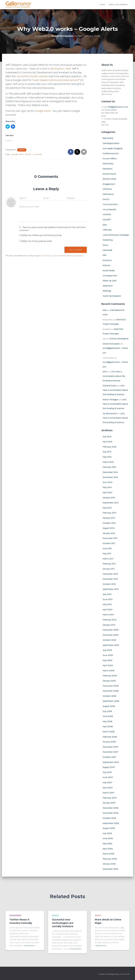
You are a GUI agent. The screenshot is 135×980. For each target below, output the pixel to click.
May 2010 (107, 604)
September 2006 (111, 823)
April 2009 (108, 665)
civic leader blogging (113, 148)
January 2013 (109, 518)
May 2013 (107, 508)
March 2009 (109, 671)
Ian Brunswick (110, 414)
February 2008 (110, 737)
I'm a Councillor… (111, 204)
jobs (105, 225)
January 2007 (109, 803)
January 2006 (109, 864)
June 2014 (108, 482)
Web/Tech (108, 286)
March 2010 (108, 615)
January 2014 (109, 498)
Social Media (109, 271)
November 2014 (110, 477)
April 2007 (108, 788)
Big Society (108, 138)
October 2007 (109, 757)
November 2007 (111, 752)
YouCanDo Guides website (32, 76)
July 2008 (107, 711)
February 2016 (109, 447)
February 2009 (110, 676)
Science (106, 265)
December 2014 (110, 472)
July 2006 (107, 833)
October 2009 (109, 640)
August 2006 (109, 828)
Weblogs (107, 291)
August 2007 (109, 767)
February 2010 (110, 620)
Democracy (108, 164)
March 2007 (109, 793)
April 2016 (107, 442)
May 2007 (107, 783)
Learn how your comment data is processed (62, 256)
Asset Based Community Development (60, 80)
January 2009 (109, 681)
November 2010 (110, 579)
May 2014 (107, 487)
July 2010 (107, 594)
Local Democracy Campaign (116, 235)
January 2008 (109, 742)
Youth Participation (112, 296)
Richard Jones (109, 386)
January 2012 (109, 533)
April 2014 (107, 493)
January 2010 (109, 625)
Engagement (109, 184)
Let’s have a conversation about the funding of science (114, 376)
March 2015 (108, 462)
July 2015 (107, 452)
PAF (105, 255)
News (105, 245)
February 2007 (110, 798)
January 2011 (109, 569)
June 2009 (108, 655)
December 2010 (110, 574)
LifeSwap (107, 230)
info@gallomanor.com (118, 107)
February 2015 (109, 467)
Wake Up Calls (110, 281)
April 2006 (108, 849)
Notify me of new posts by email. (37, 241)
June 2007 (108, 777)
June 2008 (108, 716)
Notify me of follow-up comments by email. (42, 235)
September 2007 (111, 762)
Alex (105, 310)
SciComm (107, 260)
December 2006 (111, 808)
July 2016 (107, 437)
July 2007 (107, 772)
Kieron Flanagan (110, 400)
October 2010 (109, 584)
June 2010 (108, 599)
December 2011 (110, 538)
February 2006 (110, 859)
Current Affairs (110, 159)
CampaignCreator (111, 143)
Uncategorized (110, 276)
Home (102, 5)
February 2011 (109, 564)
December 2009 (111, 630)
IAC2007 (107, 220)
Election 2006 (109, 179)
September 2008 (111, 701)
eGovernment (109, 174)
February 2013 (109, 513)
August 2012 (109, 528)
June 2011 (107, 549)
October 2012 (109, 523)
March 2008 (109, 732)
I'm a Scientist (109, 209)
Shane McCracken (111, 344)
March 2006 (109, 854)
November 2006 (111, 813)
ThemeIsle (125, 974)
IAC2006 (107, 214)
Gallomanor (108, 194)
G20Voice (107, 189)
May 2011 (107, 554)
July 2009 (107, 650)
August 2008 (109, 706)
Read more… (30, 945)
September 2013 (111, 503)
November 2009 (111, 635)
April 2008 (108, 726)
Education (108, 169)
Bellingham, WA (60, 69)
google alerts (17, 154)
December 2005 (110, 869)
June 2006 (108, 838)
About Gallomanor (118, 5)
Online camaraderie (119, 339)
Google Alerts (43, 111)
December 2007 (111, 747)
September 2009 (111, 645)
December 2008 (111, 686)
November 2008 (111, 691)
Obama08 (107, 250)
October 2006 (109, 818)
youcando (37, 154)
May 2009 (107, 660)
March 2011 (108, 559)
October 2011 (109, 543)
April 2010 (108, 610)
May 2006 (107, 844)
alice (105, 372)
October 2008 (109, 696)
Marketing (108, 240)
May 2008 (107, 721)
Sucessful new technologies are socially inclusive (63, 923)
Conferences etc (111, 153)
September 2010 (111, 589)
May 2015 (107, 457)
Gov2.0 (22, 150)
